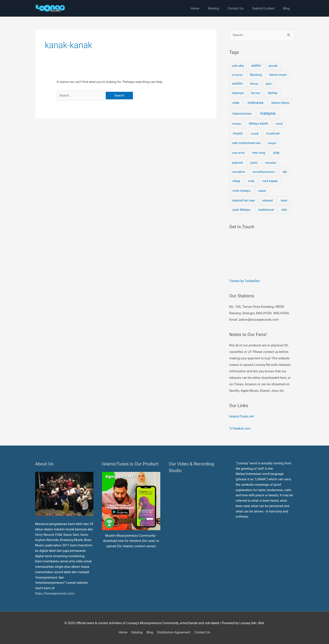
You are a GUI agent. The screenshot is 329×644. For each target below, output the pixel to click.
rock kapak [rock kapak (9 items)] (270, 181)
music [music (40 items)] (238, 133)
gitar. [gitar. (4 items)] (269, 84)
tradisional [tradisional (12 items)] (266, 210)
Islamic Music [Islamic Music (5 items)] (281, 103)
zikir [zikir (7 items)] (284, 210)
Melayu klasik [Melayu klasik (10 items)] (259, 124)
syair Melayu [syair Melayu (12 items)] (241, 210)
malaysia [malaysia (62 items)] (268, 113)
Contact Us (202, 632)
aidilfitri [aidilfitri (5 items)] (256, 66)
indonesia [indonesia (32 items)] (256, 103)
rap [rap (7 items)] (285, 172)
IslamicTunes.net (242, 416)
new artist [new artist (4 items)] (238, 153)
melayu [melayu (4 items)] (237, 124)
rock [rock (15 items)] (251, 181)
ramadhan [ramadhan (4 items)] (239, 172)
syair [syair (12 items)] (284, 200)
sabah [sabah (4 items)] (262, 191)
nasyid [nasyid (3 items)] (272, 143)
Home (123, 632)
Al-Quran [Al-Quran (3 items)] (237, 75)
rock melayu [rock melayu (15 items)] (241, 191)
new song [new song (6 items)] (259, 153)
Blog (150, 632)
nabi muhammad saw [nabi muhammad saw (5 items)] (246, 143)
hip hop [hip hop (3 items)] (256, 93)
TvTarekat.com (240, 428)
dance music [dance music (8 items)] (278, 75)
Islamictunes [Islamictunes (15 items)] (242, 114)
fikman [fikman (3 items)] (254, 84)
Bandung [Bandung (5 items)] (256, 75)
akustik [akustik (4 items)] (273, 66)
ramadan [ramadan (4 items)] (271, 163)
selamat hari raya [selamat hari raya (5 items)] (243, 200)
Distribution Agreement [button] (174, 632)
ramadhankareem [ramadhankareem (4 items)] (264, 172)
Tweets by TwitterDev (245, 281)
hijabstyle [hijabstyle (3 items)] (238, 93)
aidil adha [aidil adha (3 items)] (238, 66)
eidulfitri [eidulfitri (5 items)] (237, 84)
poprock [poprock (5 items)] (238, 163)
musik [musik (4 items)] (255, 134)
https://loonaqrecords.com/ (55, 593)
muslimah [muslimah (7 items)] (273, 133)
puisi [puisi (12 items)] (254, 163)
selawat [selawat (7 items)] (268, 200)
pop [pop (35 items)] (276, 152)
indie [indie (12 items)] (236, 103)
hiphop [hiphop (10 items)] (273, 93)
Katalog (137, 632)
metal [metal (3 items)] (279, 124)
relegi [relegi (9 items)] (236, 181)
